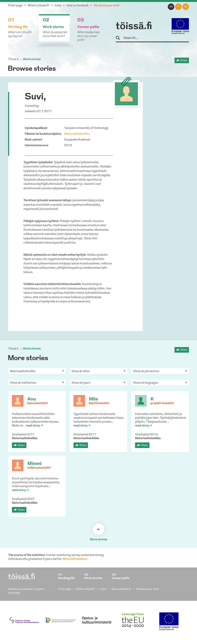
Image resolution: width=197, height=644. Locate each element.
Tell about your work (107, 6)
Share (184, 60)
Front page (15, 6)
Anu (32, 399)
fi (178, 7)
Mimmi (34, 464)
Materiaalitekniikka (77, 134)
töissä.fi (134, 27)
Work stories (32, 59)
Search (120, 38)
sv (186, 7)
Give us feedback (77, 6)
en (171, 7)
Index (58, 6)
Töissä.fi (13, 59)
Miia (93, 399)
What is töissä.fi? (38, 6)
